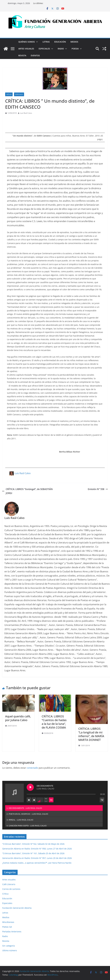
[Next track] (34, 800)
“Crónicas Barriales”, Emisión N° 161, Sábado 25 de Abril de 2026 (33, 853)
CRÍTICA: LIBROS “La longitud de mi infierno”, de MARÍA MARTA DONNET (91, 734)
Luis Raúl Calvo (26, 113)
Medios (74, 42)
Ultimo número (10, 950)
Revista (22, 55)
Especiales (44, 49)
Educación (60, 42)
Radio (61, 49)
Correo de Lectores (11, 889)
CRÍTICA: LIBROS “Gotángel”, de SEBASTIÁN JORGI (27, 491)
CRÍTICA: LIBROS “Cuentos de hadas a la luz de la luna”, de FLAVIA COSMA (54, 722)
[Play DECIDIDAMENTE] (30, 787)
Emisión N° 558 (98, 489)
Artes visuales (26, 49)
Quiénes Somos (27, 42)
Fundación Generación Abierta (17, 908)
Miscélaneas (8, 922)
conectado (32, 768)
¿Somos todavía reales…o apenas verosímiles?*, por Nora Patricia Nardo (37, 863)
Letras (46, 42)
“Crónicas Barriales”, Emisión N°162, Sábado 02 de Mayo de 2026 (33, 844)
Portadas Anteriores (12, 932)
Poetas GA (7, 927)
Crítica (9, 94)
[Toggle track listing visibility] (102, 800)
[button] (36, 42)
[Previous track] (29, 800)
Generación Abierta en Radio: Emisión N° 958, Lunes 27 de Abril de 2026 (37, 849)
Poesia (75, 49)
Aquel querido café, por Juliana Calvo (18, 718)
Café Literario (9, 884)
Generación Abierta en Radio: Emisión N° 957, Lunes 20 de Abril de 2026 (37, 858)
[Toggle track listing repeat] (51, 800)
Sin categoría (9, 946)
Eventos (35, 55)
